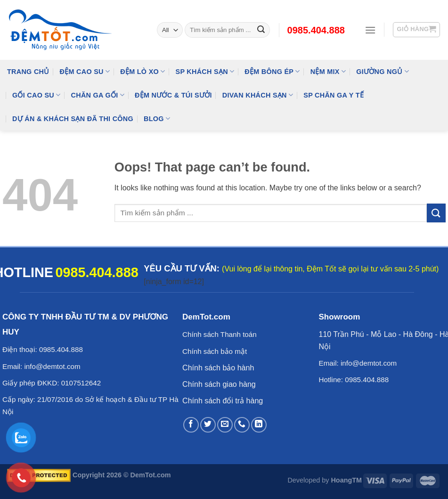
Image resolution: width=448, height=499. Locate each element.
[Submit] (436, 213)
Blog (157, 119)
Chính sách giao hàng (219, 384)
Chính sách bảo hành (218, 368)
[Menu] (370, 30)
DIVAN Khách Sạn (258, 95)
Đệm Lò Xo (143, 71)
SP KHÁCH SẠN (205, 71)
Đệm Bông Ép (272, 71)
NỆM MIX (328, 71)
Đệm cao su (85, 71)
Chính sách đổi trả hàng (223, 401)
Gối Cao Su (37, 95)
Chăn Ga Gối (98, 95)
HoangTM (346, 480)
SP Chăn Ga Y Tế (334, 95)
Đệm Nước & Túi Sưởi (173, 95)
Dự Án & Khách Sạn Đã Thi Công (73, 119)
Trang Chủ (28, 72)
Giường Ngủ (383, 71)
